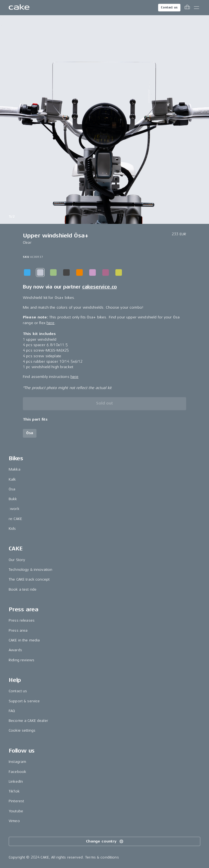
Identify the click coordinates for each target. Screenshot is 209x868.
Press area (18, 630)
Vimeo (14, 821)
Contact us (169, 7)
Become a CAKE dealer (28, 721)
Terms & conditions (102, 857)
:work (14, 509)
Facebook (17, 772)
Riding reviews (21, 660)
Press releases (22, 620)
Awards (15, 650)
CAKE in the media (24, 640)
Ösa (12, 489)
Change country (105, 841)
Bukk (13, 499)
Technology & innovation (30, 570)
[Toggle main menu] (196, 8)
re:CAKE (15, 519)
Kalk (12, 479)
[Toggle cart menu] (187, 8)
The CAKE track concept (29, 579)
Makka (15, 469)
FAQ (12, 711)
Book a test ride (23, 589)
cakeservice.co (99, 287)
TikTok (14, 791)
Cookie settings (22, 730)
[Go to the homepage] (19, 8)
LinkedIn (16, 781)
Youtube (16, 811)
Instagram (17, 762)
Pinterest (16, 801)
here (51, 323)
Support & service (24, 701)
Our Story (17, 560)
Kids (12, 529)
